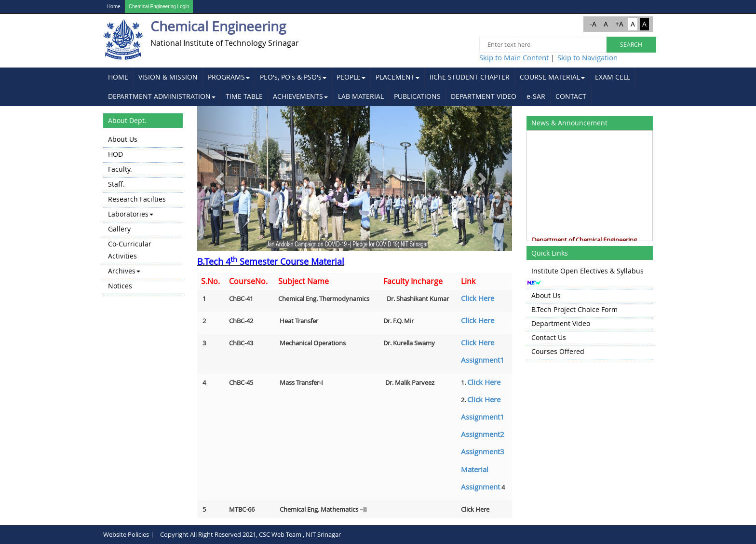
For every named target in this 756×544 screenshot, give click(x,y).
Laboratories (131, 214)
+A (619, 24)
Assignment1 (483, 360)
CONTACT (571, 96)
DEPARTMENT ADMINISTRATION (162, 96)
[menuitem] (118, 77)
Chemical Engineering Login (159, 7)
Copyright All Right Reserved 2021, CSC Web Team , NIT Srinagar (250, 534)
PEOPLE (351, 77)
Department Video (561, 323)
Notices (120, 286)
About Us (123, 139)
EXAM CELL (613, 77)
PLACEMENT (398, 77)
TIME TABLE (244, 96)
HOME (118, 77)
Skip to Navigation (587, 57)
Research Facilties (137, 199)
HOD (115, 154)
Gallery (119, 229)
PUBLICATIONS (417, 96)
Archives (124, 271)
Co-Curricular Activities (130, 250)
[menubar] (378, 87)
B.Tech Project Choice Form (574, 309)
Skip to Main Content (514, 57)
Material (475, 469)
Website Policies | (128, 534)
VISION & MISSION (168, 77)
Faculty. (120, 169)
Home (114, 7)
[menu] (143, 213)
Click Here (478, 298)
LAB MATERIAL (361, 96)
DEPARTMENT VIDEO (484, 96)
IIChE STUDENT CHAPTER (470, 77)
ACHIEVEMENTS (300, 96)
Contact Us (549, 337)
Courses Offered (558, 351)
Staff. (116, 184)
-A (593, 24)
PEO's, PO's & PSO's (293, 77)
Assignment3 (483, 451)
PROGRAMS (229, 77)
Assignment (480, 487)
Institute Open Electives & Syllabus (587, 271)
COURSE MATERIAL (552, 77)
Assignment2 (483, 434)
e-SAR (536, 96)
